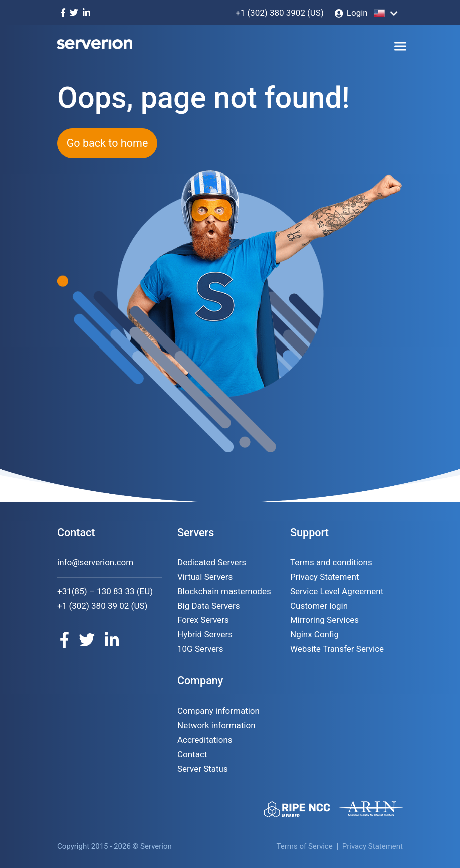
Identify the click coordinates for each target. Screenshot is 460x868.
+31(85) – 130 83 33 (96, 591)
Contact (192, 754)
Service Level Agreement (337, 591)
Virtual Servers (205, 577)
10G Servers (200, 649)
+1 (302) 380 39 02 (93, 606)
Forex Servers (203, 620)
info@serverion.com (95, 562)
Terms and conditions (331, 562)
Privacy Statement (325, 577)
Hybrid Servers (205, 634)
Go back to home (107, 143)
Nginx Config (314, 634)
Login (357, 13)
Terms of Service (305, 846)
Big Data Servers (209, 606)
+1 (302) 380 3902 (270, 13)
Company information (218, 711)
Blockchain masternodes (224, 591)
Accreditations (205, 740)
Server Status (203, 769)
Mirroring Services (324, 620)
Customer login (319, 606)
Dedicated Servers (212, 562)
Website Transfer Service (337, 649)
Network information (216, 725)
